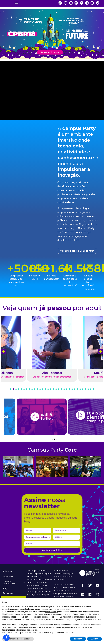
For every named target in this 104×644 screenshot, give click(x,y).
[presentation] (4, 352)
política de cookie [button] (64, 609)
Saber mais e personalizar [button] (18, 639)
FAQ (5, 588)
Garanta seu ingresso (50, 52)
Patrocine (8, 593)
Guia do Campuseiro (14, 582)
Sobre (7, 572)
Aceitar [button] (94, 639)
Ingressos (8, 576)
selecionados (51, 612)
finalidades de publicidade (85, 617)
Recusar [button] (78, 639)
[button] (16, 3)
